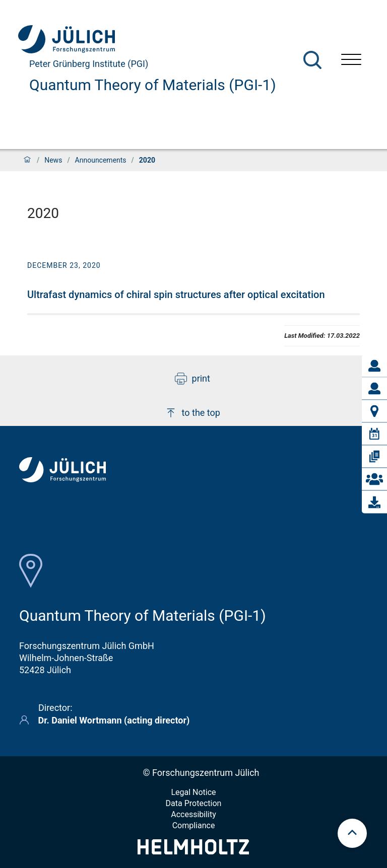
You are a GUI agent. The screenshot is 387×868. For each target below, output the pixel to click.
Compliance (194, 825)
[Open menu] (351, 61)
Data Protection (194, 803)
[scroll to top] (352, 833)
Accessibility (193, 814)
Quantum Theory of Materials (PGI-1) (153, 85)
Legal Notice (193, 792)
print (192, 379)
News (53, 160)
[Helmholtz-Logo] (193, 851)
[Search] (312, 60)
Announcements (101, 160)
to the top (192, 413)
